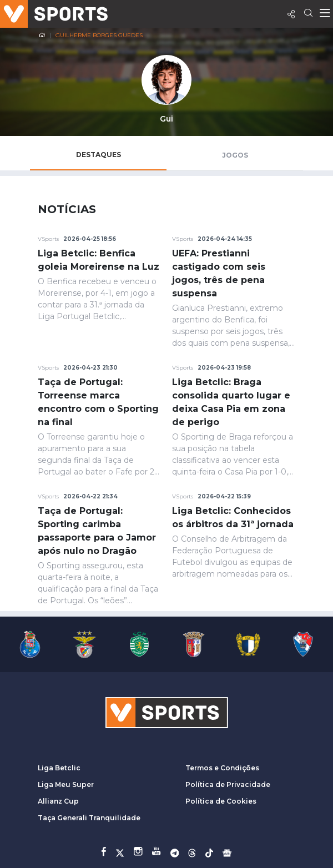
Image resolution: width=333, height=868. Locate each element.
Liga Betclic (59, 768)
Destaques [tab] (99, 155)
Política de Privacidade (228, 784)
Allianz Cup (58, 801)
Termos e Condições (222, 768)
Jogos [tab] (235, 155)
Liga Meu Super (66, 784)
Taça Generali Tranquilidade (89, 818)
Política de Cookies (221, 801)
